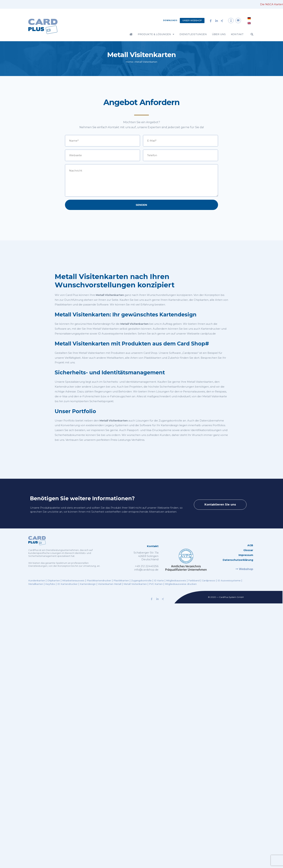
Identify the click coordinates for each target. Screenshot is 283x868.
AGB (250, 545)
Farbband (194, 580)
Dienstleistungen (193, 34)
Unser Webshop (192, 20)
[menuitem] (249, 18)
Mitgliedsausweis (176, 580)
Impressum (246, 555)
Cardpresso (209, 580)
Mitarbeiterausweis (74, 580)
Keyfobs (50, 584)
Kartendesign (88, 584)
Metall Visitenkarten (135, 584)
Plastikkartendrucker (99, 580)
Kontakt (237, 34)
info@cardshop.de (146, 570)
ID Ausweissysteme (229, 580)
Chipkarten (54, 580)
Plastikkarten (121, 580)
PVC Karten (156, 584)
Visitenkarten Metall (110, 584)
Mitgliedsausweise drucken (181, 584)
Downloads (170, 20)
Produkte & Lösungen (156, 34)
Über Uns (219, 34)
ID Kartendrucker (67, 584)
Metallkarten (36, 584)
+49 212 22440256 (147, 566)
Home (130, 62)
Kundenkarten (37, 580)
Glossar (248, 550)
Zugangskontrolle (141, 580)
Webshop (244, 569)
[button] (252, 34)
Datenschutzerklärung (238, 560)
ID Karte (159, 580)
